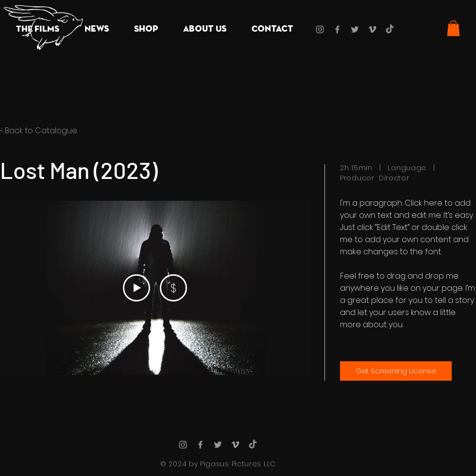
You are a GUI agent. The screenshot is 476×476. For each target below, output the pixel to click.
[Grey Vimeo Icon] (372, 29)
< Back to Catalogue (39, 131)
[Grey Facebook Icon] (337, 29)
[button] (38, 29)
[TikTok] (390, 29)
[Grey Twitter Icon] (355, 29)
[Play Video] (136, 288)
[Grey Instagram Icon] (320, 29)
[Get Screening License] (396, 371)
